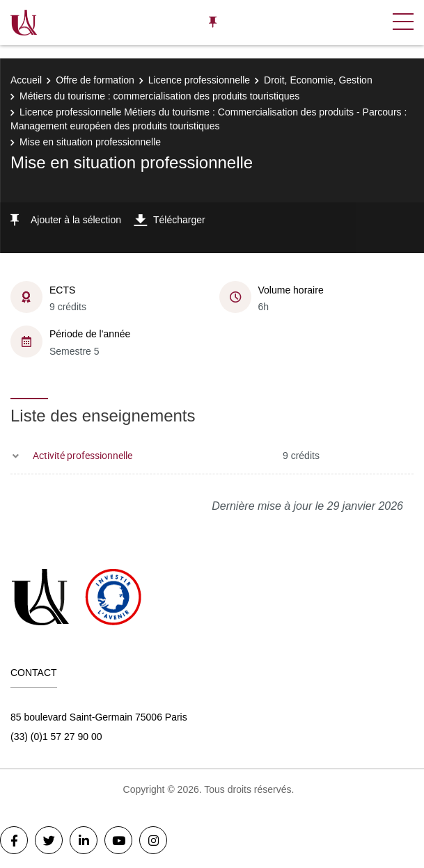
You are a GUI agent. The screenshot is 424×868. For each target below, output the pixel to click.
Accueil (26, 80)
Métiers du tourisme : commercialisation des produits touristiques (159, 96)
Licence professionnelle (199, 80)
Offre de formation (95, 80)
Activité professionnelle (83, 455)
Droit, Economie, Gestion (318, 80)
